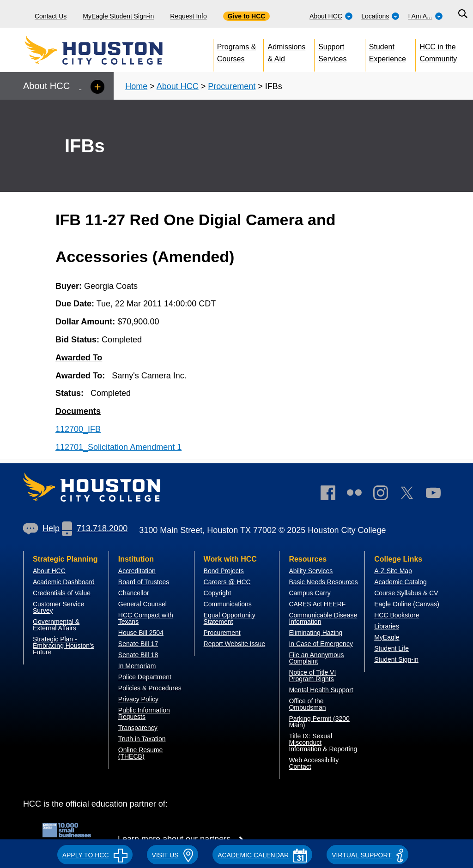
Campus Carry (309, 593)
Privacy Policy (138, 699)
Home (136, 86)
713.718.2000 (95, 528)
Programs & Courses (236, 51)
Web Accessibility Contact (314, 763)
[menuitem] (331, 14)
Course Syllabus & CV (406, 593)
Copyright (218, 593)
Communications (228, 604)
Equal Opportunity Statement (230, 618)
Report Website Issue (235, 644)
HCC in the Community (438, 51)
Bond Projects (224, 571)
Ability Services (311, 571)
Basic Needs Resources (323, 582)
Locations (380, 16)
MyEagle (387, 637)
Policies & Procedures (150, 688)
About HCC (331, 16)
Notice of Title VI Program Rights (312, 676)
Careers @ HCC (227, 582)
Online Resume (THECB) (141, 753)
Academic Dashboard (64, 582)
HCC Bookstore (397, 615)
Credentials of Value (62, 593)
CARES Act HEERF (317, 604)
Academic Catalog (400, 582)
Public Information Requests (144, 713)
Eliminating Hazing (315, 633)
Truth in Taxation (142, 739)
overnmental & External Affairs (56, 625)
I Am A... (426, 16)
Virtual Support (367, 855)
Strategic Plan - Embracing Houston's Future (64, 646)
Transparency (138, 728)
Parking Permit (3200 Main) (319, 722)
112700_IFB (78, 429)
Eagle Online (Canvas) (407, 604)
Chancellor (134, 593)
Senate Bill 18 (138, 655)
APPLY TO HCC (95, 855)
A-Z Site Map (393, 571)
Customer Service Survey (58, 607)
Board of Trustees (144, 582)
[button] (95, 854)
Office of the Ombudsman (307, 704)
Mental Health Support (321, 690)
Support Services (332, 51)
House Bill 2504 (141, 633)
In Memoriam (137, 666)
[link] (385, 495)
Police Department (145, 677)
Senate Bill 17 (138, 644)
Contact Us (51, 16)
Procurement (232, 86)
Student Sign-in (396, 659)
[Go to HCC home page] (114, 51)
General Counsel (143, 604)
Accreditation (137, 571)
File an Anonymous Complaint (316, 658)
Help (41, 528)
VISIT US (173, 855)
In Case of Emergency (321, 644)
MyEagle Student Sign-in (118, 16)
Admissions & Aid (286, 51)
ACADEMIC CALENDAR (262, 855)
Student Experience (388, 51)
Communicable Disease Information (323, 618)
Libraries (387, 626)
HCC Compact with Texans (146, 618)
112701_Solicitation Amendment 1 (118, 447)
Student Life (391, 648)
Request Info (188, 16)
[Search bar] (463, 14)
